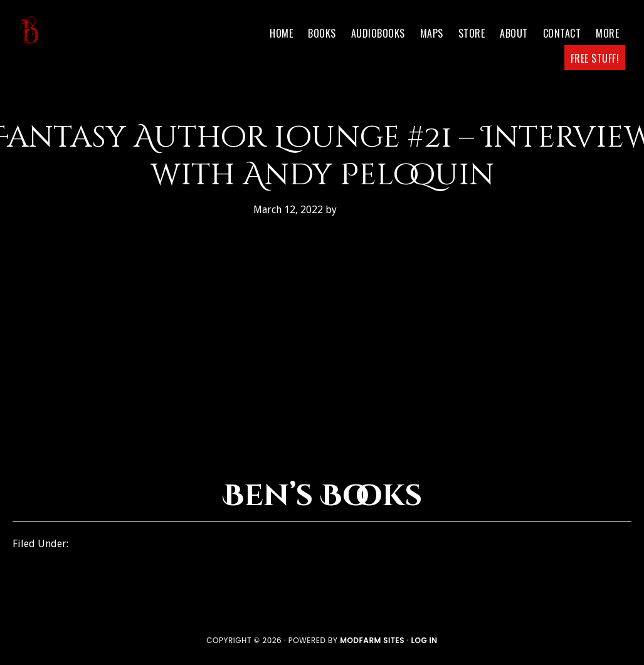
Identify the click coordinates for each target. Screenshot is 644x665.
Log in (424, 640)
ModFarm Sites (372, 640)
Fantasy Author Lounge (128, 544)
